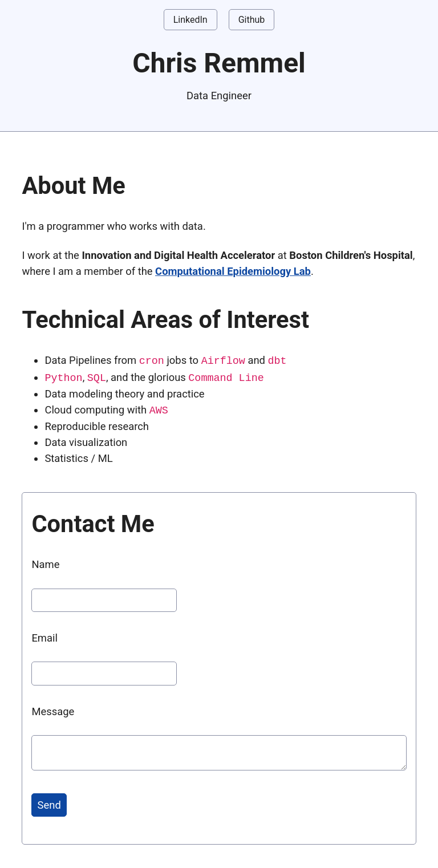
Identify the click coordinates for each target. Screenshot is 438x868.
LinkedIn (190, 20)
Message (53, 710)
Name (45, 563)
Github (252, 20)
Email (44, 636)
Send (49, 803)
